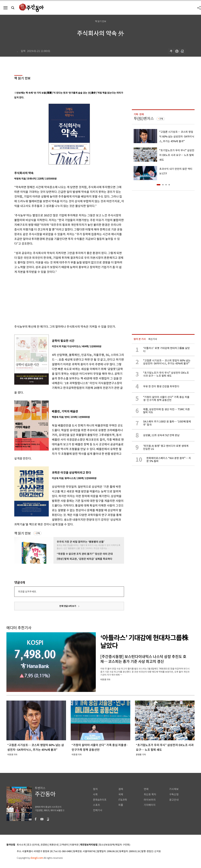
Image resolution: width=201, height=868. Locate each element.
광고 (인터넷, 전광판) (37, 845)
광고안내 (174, 800)
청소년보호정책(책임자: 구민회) (115, 845)
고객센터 (64, 845)
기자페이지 (150, 805)
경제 (121, 789)
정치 (95, 789)
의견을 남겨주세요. (27, 592)
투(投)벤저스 (144, 119)
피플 (121, 805)
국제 (121, 794)
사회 (95, 794)
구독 (38, 533)
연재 (146, 789)
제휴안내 (54, 845)
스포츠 (97, 805)
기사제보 (174, 789)
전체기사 (98, 810)
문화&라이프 (100, 800)
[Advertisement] (61, 299)
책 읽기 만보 (22, 533)
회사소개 (21, 845)
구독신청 (174, 794)
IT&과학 (123, 800)
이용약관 (74, 845)
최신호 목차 (150, 794)
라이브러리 (150, 800)
